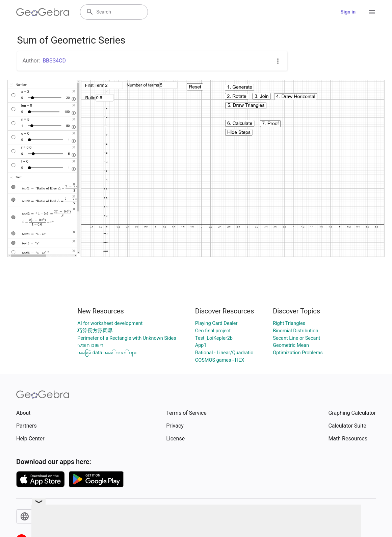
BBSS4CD (54, 61)
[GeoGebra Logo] (43, 12)
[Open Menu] (372, 12)
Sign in (348, 12)
